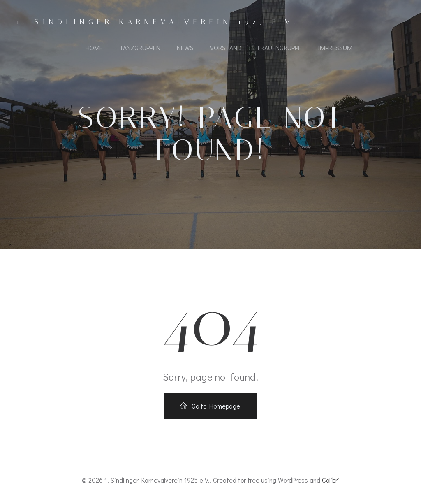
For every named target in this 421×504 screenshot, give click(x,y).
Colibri (331, 480)
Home (94, 48)
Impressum (335, 48)
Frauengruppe (280, 48)
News (185, 48)
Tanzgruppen (140, 48)
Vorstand (226, 48)
